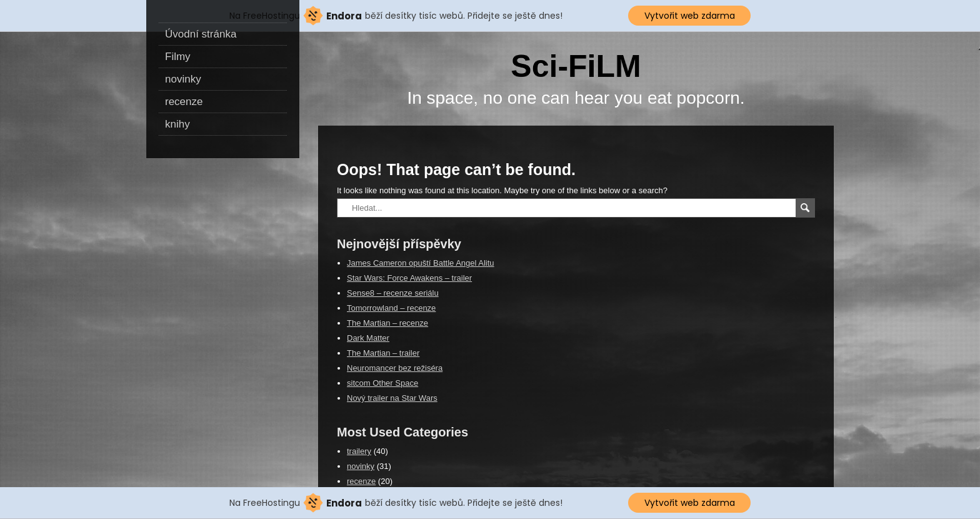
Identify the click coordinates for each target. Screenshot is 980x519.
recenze (184, 102)
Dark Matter (368, 338)
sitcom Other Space (382, 383)
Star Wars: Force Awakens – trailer (409, 278)
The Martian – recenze (387, 323)
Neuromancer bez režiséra (395, 368)
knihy (177, 124)
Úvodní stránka (201, 34)
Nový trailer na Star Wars (392, 398)
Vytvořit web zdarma (690, 16)
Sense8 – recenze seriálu (393, 293)
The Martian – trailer (383, 353)
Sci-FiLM (576, 66)
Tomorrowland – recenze (391, 308)
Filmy (178, 57)
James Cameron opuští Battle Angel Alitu (421, 263)
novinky (183, 79)
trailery (359, 451)
